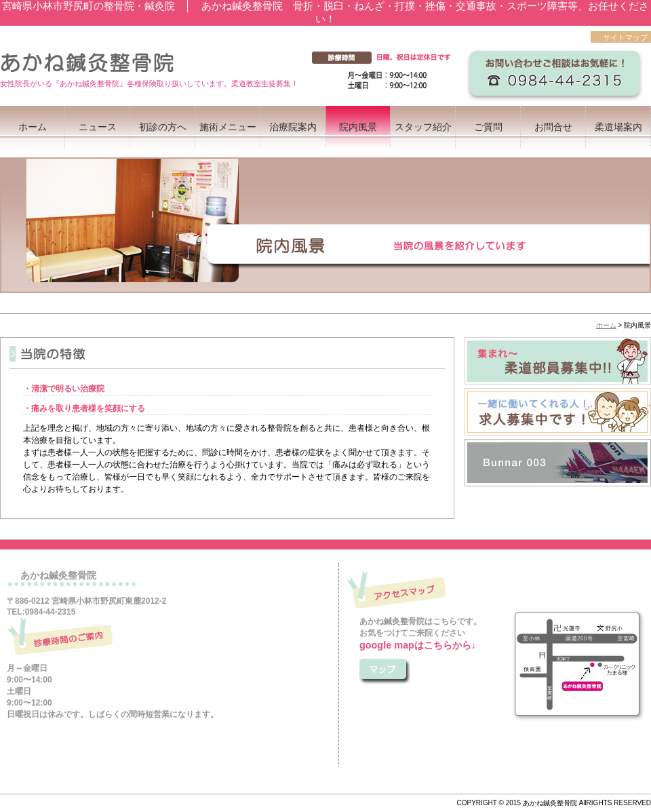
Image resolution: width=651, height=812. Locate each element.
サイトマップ (625, 37)
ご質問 (488, 127)
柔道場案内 (618, 127)
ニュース (98, 127)
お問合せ (553, 127)
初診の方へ (163, 127)
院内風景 (358, 127)
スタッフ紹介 (423, 127)
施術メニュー (228, 127)
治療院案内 (293, 127)
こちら (385, 672)
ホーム (33, 127)
